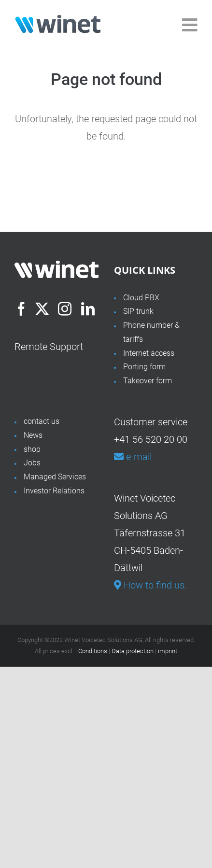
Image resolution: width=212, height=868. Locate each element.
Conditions (93, 651)
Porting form (144, 367)
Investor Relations (54, 491)
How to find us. (150, 585)
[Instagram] (65, 309)
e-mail (133, 457)
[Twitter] (42, 309)
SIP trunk (138, 311)
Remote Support (49, 347)
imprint (168, 651)
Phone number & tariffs (151, 332)
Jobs (32, 463)
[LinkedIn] (88, 309)
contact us (42, 421)
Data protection (133, 651)
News (33, 435)
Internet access (149, 353)
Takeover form (148, 381)
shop (32, 449)
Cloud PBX (141, 298)
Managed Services (55, 477)
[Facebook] (21, 309)
